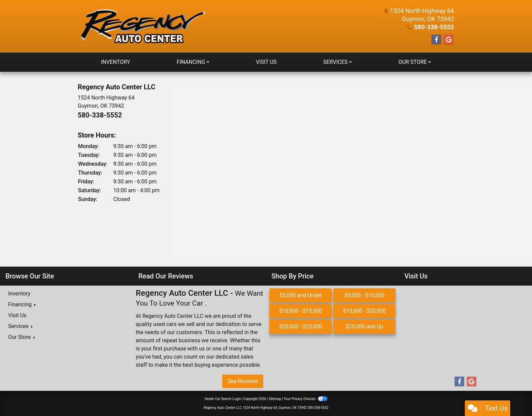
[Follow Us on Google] (449, 40)
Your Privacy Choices (306, 399)
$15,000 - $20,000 (365, 311)
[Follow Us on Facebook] (436, 40)
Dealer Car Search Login (223, 399)
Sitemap (275, 399)
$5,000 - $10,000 (364, 295)
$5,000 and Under (301, 295)
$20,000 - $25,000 (301, 327)
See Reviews (243, 381)
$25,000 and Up (365, 327)
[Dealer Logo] (142, 26)
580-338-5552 (434, 27)
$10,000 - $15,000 (301, 311)
